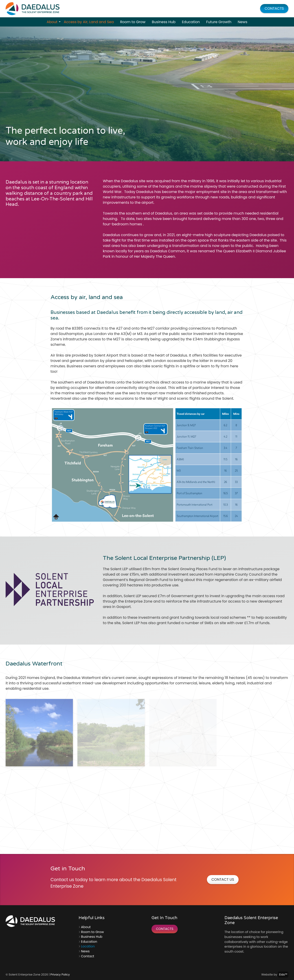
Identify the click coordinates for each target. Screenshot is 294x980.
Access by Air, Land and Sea (89, 22)
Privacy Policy (60, 974)
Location (88, 946)
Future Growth (219, 22)
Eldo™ (283, 974)
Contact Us (223, 879)
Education (191, 22)
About (53, 22)
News (242, 22)
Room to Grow (133, 22)
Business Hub (164, 22)
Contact (88, 956)
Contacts (274, 8)
